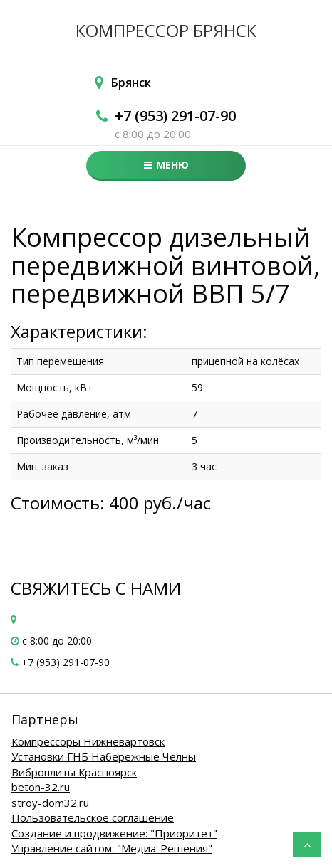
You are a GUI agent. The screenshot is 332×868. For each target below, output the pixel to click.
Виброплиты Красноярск (74, 772)
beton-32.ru (41, 787)
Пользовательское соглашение (93, 817)
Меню (166, 165)
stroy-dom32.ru (50, 803)
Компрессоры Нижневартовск (88, 741)
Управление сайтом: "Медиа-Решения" (112, 848)
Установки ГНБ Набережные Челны (104, 756)
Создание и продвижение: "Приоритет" (114, 833)
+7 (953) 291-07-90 (175, 116)
